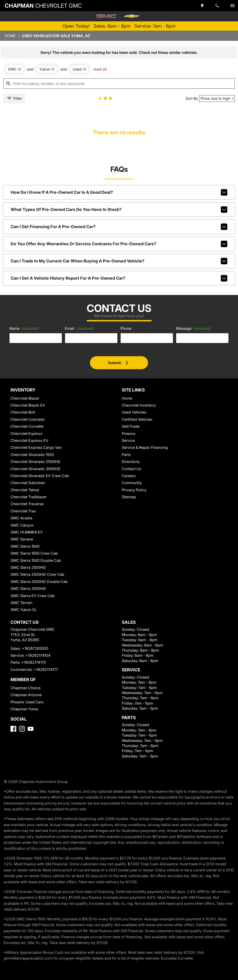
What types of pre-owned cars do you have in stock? (119, 210)
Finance (129, 433)
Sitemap (129, 497)
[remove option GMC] (15, 69)
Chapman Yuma (24, 709)
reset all (100, 69)
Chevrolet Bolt (23, 412)
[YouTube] (31, 729)
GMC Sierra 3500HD (28, 589)
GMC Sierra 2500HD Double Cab (39, 582)
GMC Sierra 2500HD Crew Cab (37, 574)
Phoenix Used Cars (27, 702)
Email (79, 328)
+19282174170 (34, 662)
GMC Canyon (22, 525)
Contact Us (131, 469)
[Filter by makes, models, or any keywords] (119, 84)
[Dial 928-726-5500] (218, 6)
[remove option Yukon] (47, 69)
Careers (129, 476)
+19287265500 (35, 648)
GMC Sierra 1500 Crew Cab (34, 553)
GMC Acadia (21, 518)
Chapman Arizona (26, 695)
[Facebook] (13, 729)
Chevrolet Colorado (28, 419)
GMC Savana (22, 539)
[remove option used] (79, 69)
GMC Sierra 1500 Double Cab (36, 560)
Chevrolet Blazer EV (28, 405)
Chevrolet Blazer (25, 398)
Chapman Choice (25, 688)
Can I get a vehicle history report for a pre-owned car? (119, 278)
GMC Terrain (21, 603)
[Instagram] (22, 729)
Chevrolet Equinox (26, 433)
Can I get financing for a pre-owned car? (119, 227)
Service (128, 440)
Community (132, 483)
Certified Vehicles (137, 419)
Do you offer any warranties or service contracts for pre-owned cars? (119, 244)
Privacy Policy (134, 490)
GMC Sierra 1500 (25, 546)
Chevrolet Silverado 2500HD (35, 462)
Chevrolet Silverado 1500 (32, 455)
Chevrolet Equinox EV (29, 440)
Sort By (192, 98)
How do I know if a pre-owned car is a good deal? (119, 192)
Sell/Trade (131, 426)
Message (193, 328)
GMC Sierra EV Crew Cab (33, 596)
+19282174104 (38, 655)
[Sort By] (217, 99)
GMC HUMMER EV (27, 532)
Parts (126, 455)
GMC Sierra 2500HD (28, 567)
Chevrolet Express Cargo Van (36, 447)
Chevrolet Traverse (27, 504)
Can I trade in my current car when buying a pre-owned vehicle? (119, 261)
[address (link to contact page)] (203, 6)
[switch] (232, 6)
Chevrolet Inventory (139, 405)
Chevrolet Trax (23, 511)
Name (24, 328)
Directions (131, 462)
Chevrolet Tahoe (25, 490)
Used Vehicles (134, 412)
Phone (126, 328)
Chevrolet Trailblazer (29, 497)
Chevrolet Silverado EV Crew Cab (40, 476)
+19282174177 (46, 670)
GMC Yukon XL (24, 610)
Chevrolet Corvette (27, 426)
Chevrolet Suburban (28, 483)
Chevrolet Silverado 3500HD (35, 469)
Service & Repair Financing (145, 447)
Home (10, 36)
